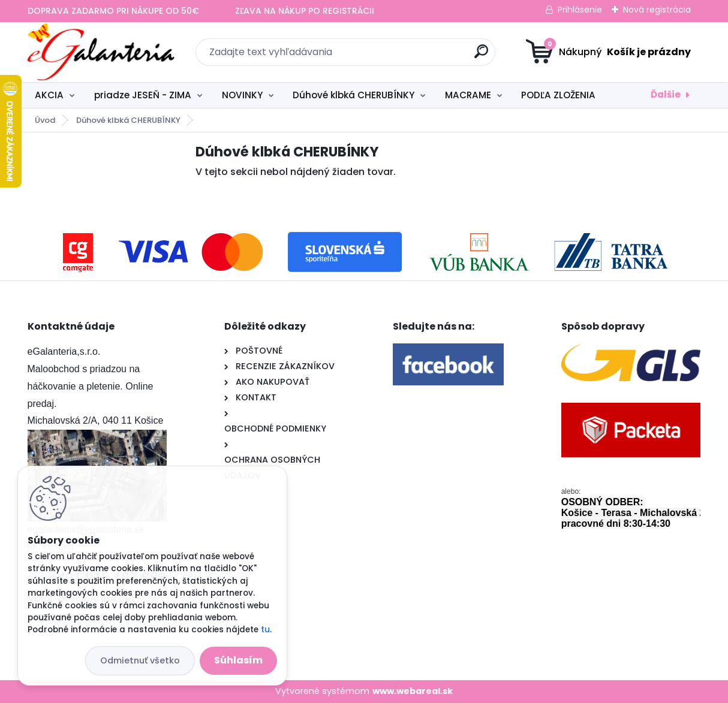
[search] (481, 56)
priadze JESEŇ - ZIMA (143, 95)
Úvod (45, 120)
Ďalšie (666, 94)
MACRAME (468, 95)
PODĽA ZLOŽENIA (558, 95)
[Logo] (101, 52)
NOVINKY (242, 95)
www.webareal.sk (413, 691)
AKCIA (49, 95)
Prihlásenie (580, 10)
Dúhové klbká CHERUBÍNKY (354, 95)
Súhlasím (238, 660)
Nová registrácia (657, 10)
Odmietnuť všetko (140, 660)
